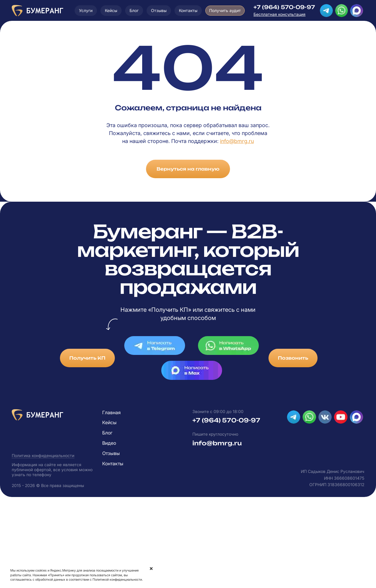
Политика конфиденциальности (43, 455)
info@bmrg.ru (237, 141)
